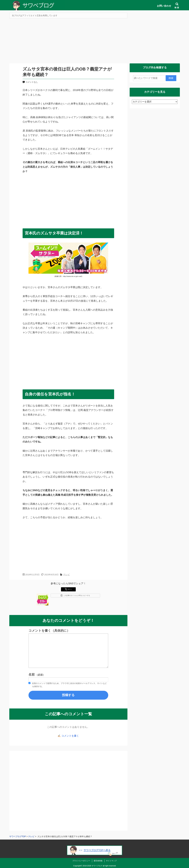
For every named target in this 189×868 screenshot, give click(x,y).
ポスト (68, 589)
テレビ (67, 575)
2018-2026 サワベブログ (92, 866)
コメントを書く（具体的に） (49, 631)
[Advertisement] (95, 42)
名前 (37, 675)
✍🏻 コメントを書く (68, 736)
